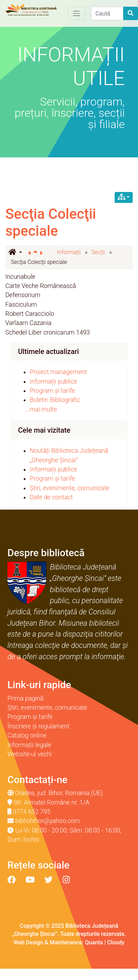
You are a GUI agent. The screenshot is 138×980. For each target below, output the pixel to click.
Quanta (94, 942)
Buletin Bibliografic (55, 400)
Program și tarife (52, 391)
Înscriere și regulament (38, 726)
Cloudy (116, 942)
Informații (69, 252)
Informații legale (29, 745)
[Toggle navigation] (76, 13)
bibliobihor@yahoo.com (47, 821)
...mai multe (41, 409)
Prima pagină (25, 698)
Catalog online (27, 735)
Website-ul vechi (30, 754)
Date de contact (51, 497)
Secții (98, 252)
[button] (15, 253)
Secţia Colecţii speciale (51, 223)
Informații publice (53, 381)
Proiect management (58, 372)
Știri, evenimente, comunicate (70, 488)
